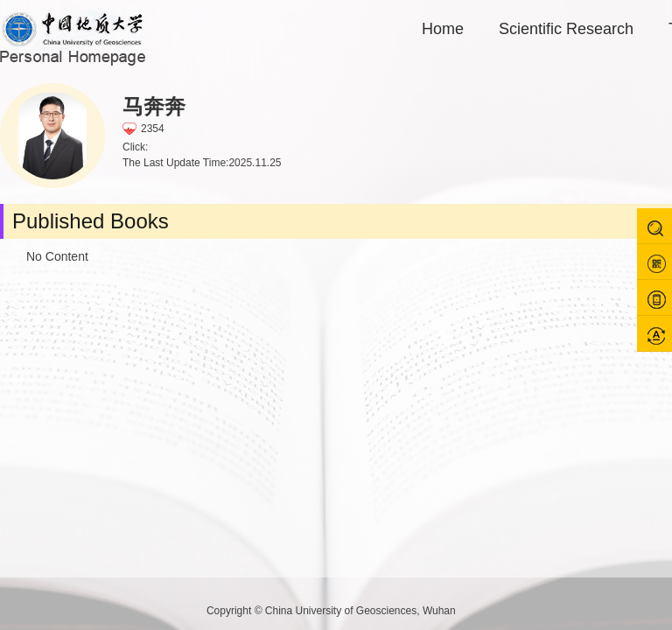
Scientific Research (566, 29)
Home (443, 29)
